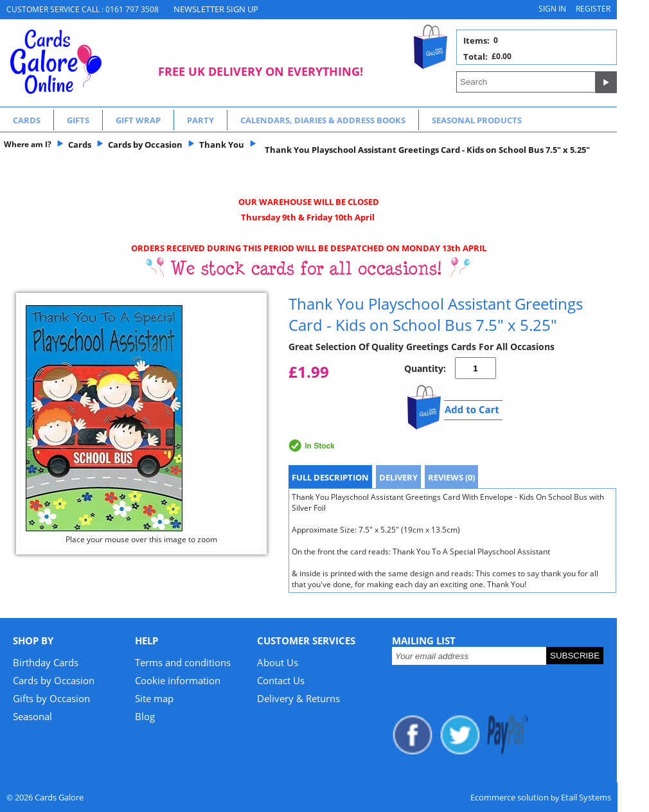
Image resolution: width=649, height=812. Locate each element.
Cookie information (178, 680)
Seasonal (32, 716)
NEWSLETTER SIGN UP (216, 9)
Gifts (78, 120)
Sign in (552, 9)
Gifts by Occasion (51, 698)
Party (200, 120)
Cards (27, 120)
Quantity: (425, 368)
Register (593, 9)
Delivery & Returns (298, 698)
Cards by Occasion (54, 680)
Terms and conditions (183, 662)
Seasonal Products (477, 120)
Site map (154, 698)
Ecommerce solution (510, 797)
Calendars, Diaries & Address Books (323, 120)
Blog (145, 716)
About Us (278, 662)
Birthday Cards (46, 662)
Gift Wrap (138, 120)
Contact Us (281, 680)
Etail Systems (586, 797)
